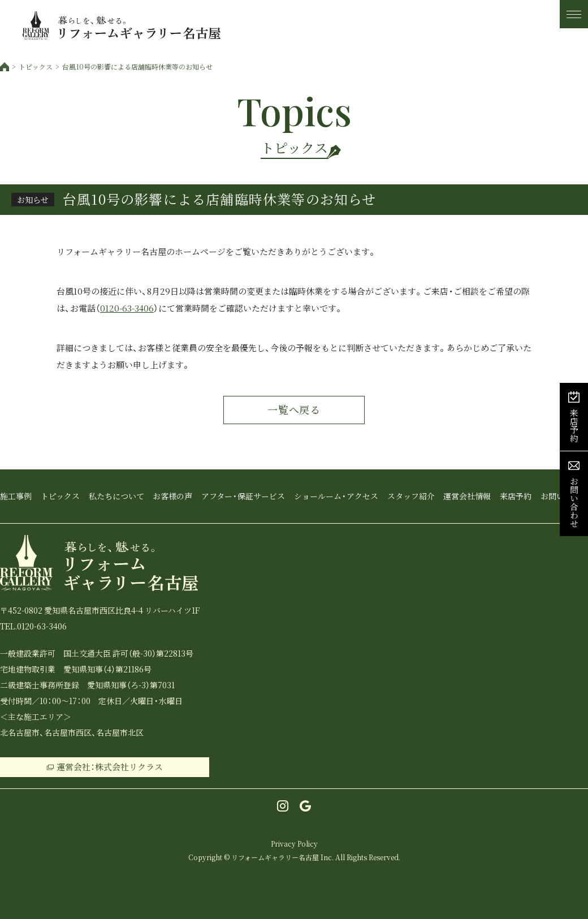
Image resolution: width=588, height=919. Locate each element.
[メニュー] (574, 14)
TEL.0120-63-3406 (33, 626)
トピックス (36, 67)
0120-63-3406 (127, 308)
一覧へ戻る (294, 410)
